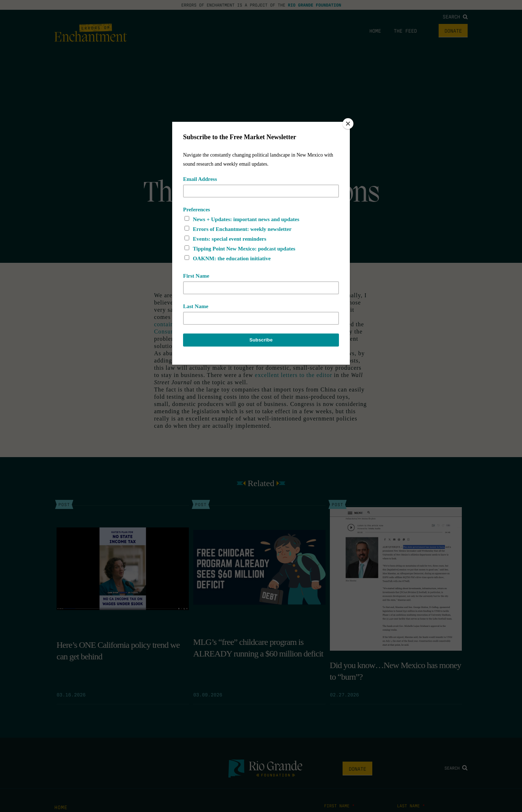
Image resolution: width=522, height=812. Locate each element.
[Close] (348, 124)
